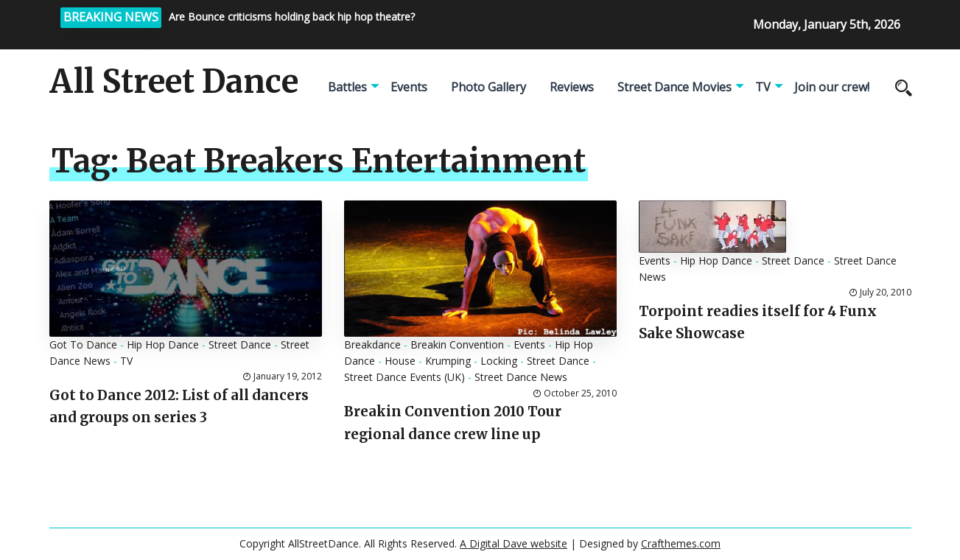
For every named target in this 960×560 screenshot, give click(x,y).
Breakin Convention (457, 344)
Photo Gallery (488, 87)
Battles (347, 87)
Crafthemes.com (681, 543)
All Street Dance (174, 82)
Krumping (448, 361)
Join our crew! (832, 87)
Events (409, 87)
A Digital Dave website (514, 543)
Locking (499, 361)
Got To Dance (83, 344)
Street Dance (240, 344)
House (400, 361)
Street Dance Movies (675, 87)
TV (763, 87)
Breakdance (372, 344)
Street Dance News (521, 377)
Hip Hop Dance (163, 344)
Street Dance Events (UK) (404, 377)
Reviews (572, 87)
